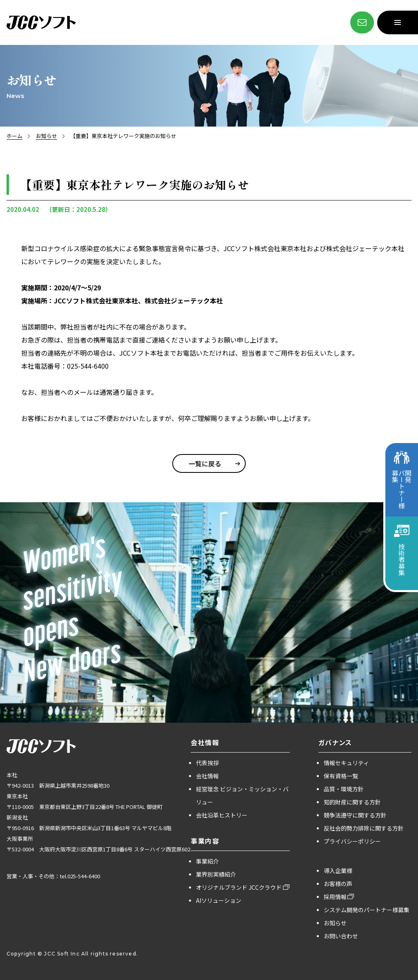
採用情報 (335, 897)
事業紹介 (207, 861)
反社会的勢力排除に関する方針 (364, 828)
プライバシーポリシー (352, 841)
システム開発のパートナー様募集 (367, 910)
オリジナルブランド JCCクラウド (239, 887)
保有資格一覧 (341, 776)
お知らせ (47, 136)
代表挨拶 (207, 763)
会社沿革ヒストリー (222, 815)
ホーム (14, 136)
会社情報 (207, 776)
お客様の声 (338, 884)
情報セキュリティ (346, 763)
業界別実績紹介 (216, 874)
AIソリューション (219, 900)
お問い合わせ (341, 936)
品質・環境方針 (344, 789)
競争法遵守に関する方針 (355, 815)
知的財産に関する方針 (352, 802)
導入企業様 (338, 871)
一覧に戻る (205, 463)
